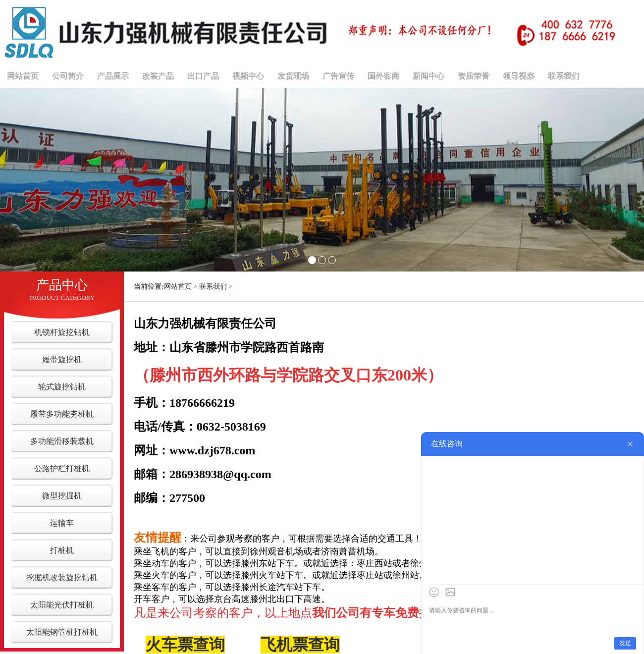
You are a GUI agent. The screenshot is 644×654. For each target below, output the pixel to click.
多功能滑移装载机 (62, 441)
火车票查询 (185, 645)
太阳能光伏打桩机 (62, 605)
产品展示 (113, 76)
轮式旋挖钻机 (62, 387)
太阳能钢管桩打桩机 (62, 632)
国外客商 (383, 76)
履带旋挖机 (62, 359)
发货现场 (293, 76)
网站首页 (23, 76)
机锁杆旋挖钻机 (62, 332)
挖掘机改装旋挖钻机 (62, 577)
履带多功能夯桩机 (62, 414)
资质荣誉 (474, 76)
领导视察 (519, 76)
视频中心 (248, 76)
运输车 (62, 523)
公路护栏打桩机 (62, 468)
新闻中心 (429, 76)
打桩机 (62, 550)
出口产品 (203, 76)
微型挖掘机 (62, 496)
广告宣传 (338, 76)
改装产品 (158, 76)
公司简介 (68, 76)
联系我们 (564, 76)
